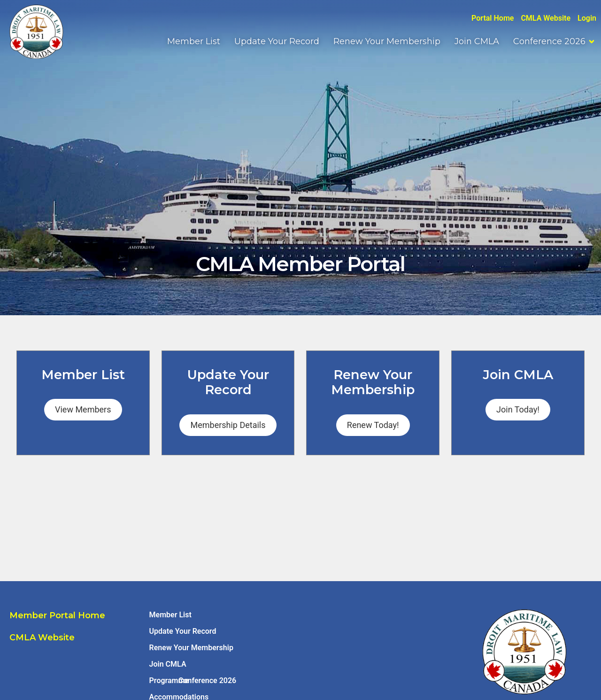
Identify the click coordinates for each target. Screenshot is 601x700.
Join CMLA (477, 41)
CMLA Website (546, 18)
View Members (83, 409)
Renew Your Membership (387, 41)
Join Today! (518, 409)
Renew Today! (373, 425)
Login (587, 18)
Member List (194, 41)
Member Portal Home (57, 615)
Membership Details (228, 425)
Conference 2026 (549, 41)
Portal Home (493, 18)
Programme (169, 681)
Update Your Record (277, 41)
